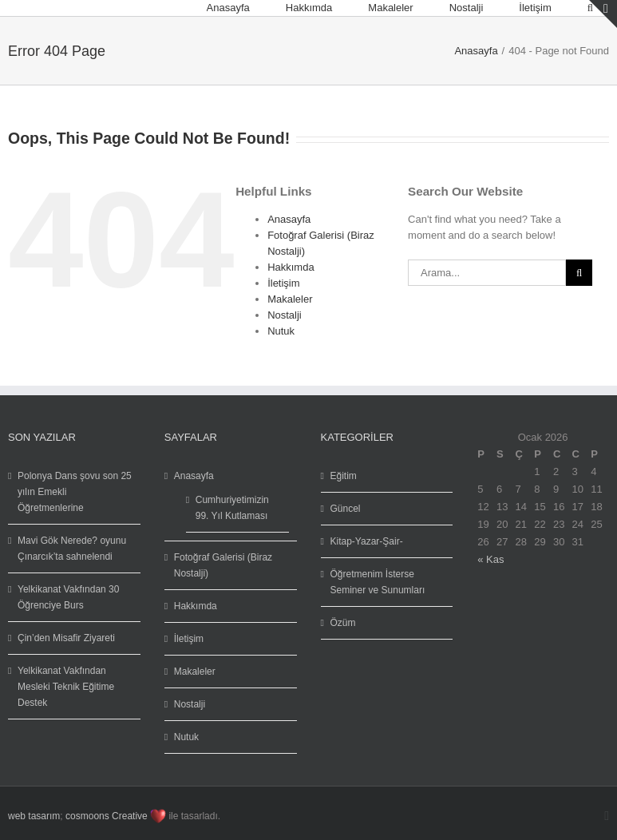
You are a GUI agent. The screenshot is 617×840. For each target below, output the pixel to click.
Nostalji (285, 315)
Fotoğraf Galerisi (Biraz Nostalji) (223, 565)
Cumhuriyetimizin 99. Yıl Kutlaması (232, 508)
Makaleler (290, 299)
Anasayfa (289, 219)
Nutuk (281, 331)
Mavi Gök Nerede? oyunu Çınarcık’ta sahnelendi (72, 549)
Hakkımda (291, 267)
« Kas (490, 559)
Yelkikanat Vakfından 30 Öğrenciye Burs (68, 597)
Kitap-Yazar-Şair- (367, 541)
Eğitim (344, 476)
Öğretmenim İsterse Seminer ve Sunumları (378, 582)
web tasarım (34, 816)
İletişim (283, 283)
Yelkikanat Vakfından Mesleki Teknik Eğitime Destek (66, 687)
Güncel (346, 509)
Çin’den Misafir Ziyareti (66, 638)
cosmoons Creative (107, 816)
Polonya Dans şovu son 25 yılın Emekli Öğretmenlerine (75, 492)
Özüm (343, 623)
